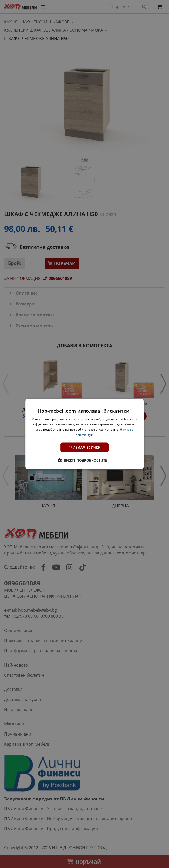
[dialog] (85, 434)
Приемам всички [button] (85, 447)
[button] (84, 460)
